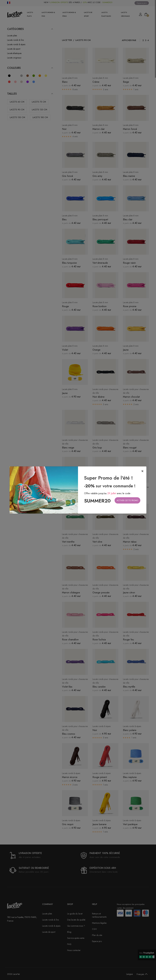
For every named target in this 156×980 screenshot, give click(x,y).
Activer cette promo (127, 500)
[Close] (142, 471)
